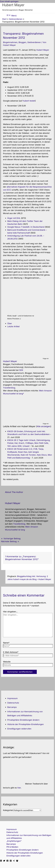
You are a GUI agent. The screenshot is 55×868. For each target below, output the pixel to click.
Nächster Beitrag (10, 541)
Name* (6, 643)
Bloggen (22, 42)
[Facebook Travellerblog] (17, 861)
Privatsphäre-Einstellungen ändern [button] (23, 720)
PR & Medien (12, 847)
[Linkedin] (1, 861)
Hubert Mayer (13, 5)
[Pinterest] (11, 861)
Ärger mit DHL (14, 218)
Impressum (12, 698)
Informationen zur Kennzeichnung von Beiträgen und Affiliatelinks (29, 837)
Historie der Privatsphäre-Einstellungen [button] (26, 724)
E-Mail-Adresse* (11, 652)
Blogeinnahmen (10, 42)
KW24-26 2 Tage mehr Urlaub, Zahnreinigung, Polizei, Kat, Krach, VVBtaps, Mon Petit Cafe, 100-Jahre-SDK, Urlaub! (29, 443)
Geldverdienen (34, 42)
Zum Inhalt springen (9, 1)
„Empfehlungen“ (14, 841)
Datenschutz (13, 703)
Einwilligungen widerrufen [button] (19, 729)
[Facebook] (7, 861)
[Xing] (14, 861)
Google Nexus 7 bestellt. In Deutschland (26, 227)
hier (19, 788)
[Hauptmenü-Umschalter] (12, 15)
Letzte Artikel (13, 326)
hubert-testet (29, 101)
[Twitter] (4, 861)
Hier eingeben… (10, 612)
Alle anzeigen (44, 426)
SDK (21, 370)
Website (7, 662)
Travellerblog (9, 388)
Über (10, 323)
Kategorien (8, 810)
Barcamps (12, 707)
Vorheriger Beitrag (11, 538)
